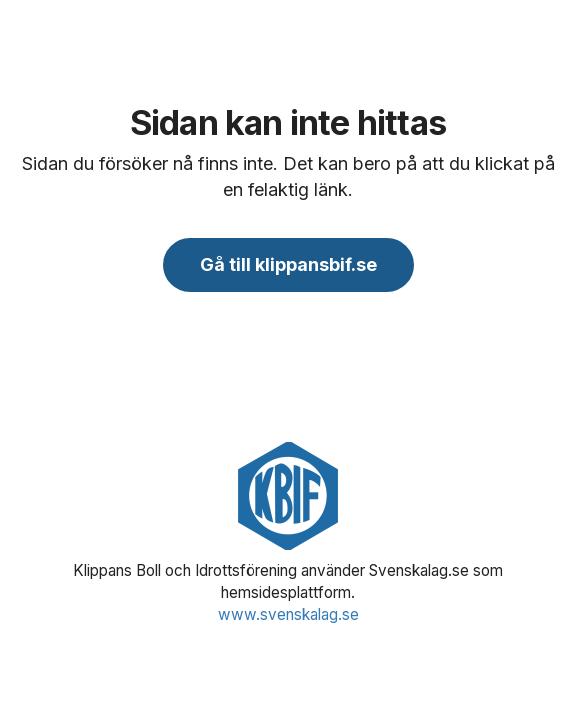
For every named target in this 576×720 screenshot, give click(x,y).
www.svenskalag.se (288, 614)
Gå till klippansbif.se (288, 264)
